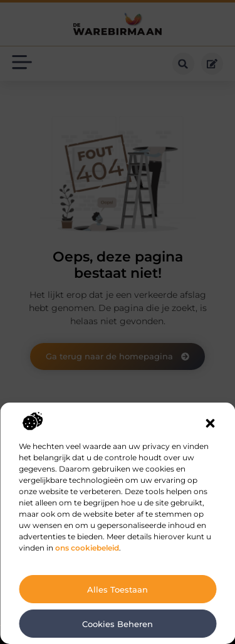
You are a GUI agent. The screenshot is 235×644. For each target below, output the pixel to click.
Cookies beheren (118, 624)
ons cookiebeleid (87, 548)
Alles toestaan (118, 589)
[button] (210, 423)
